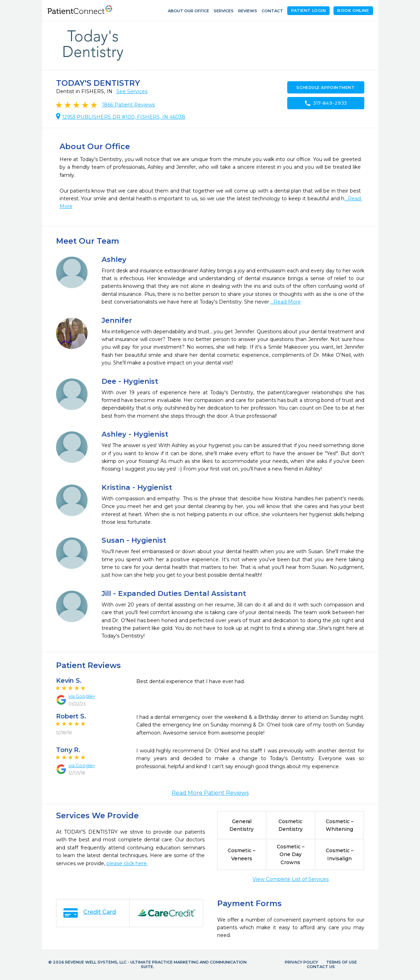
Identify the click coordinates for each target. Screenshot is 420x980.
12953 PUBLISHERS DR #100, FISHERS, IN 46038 (124, 117)
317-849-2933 (326, 103)
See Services (132, 91)
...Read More (286, 302)
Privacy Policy (301, 962)
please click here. (127, 863)
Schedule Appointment (325, 88)
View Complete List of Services (291, 879)
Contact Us (321, 967)
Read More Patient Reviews (210, 793)
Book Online (353, 11)
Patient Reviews (128, 105)
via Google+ (82, 696)
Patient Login (308, 11)
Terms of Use (342, 962)
